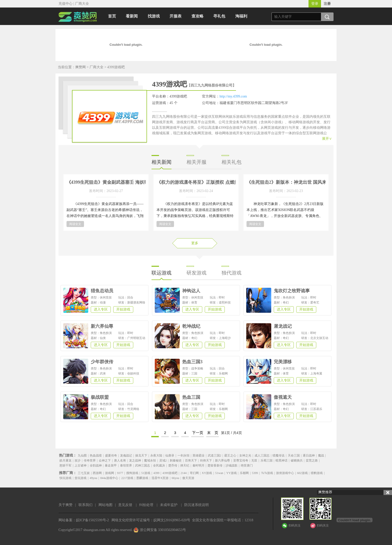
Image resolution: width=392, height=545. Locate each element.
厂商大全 (82, 4)
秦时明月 (198, 465)
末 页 (213, 433)
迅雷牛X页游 (160, 478)
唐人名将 (120, 460)
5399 (255, 473)
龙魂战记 (126, 455)
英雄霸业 (198, 455)
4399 (156, 473)
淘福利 (241, 16)
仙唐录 (170, 455)
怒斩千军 (65, 465)
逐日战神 (309, 455)
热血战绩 (96, 455)
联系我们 (85, 505)
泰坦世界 (126, 465)
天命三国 (294, 455)
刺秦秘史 (176, 460)
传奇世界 (90, 460)
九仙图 (82, 455)
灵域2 (163, 460)
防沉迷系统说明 (196, 505)
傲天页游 (188, 478)
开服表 (175, 16)
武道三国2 (214, 455)
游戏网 (109, 473)
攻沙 (77, 460)
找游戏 (154, 16)
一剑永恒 (183, 455)
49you (93, 478)
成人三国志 (262, 455)
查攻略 (197, 16)
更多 (195, 243)
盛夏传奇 (111, 455)
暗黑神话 (281, 460)
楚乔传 (173, 465)
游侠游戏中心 (285, 473)
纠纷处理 (146, 505)
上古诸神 (80, 465)
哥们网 (194, 473)
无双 (254, 460)
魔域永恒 (150, 460)
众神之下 (105, 460)
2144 (183, 473)
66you (175, 478)
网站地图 (105, 505)
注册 (327, 4)
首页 (112, 16)
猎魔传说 (278, 455)
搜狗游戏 (132, 473)
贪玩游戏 (80, 478)
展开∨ (327, 139)
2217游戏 (127, 478)
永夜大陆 (156, 455)
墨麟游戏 (142, 478)
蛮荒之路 (312, 460)
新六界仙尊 (222, 460)
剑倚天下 (206, 460)
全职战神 (96, 465)
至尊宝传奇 (241, 460)
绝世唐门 (247, 465)
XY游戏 (207, 473)
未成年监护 (169, 505)
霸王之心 (230, 455)
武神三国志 (142, 465)
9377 (120, 473)
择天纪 (185, 465)
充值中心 (65, 4)
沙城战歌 (231, 465)
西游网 (97, 473)
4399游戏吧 (116, 67)
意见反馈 (125, 505)
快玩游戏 (65, 478)
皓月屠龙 (65, 460)
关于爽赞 (65, 505)
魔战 (321, 455)
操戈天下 (141, 455)
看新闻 (132, 16)
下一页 (198, 433)
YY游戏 (231, 473)
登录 (315, 4)
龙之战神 (135, 460)
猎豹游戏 (317, 473)
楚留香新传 (215, 465)
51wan (219, 473)
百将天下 (191, 460)
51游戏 (146, 473)
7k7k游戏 (267, 473)
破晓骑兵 (297, 460)
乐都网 (244, 473)
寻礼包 (219, 16)
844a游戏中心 (109, 478)
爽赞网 (80, 67)
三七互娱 (84, 473)
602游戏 (302, 473)
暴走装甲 (111, 465)
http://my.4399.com (233, 96)
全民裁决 (159, 465)
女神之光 (245, 455)
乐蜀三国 (266, 460)
